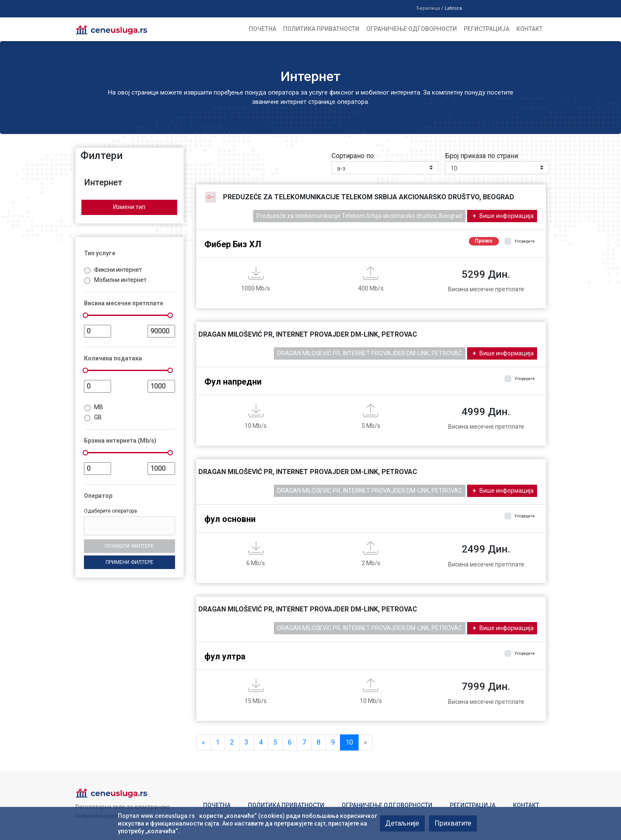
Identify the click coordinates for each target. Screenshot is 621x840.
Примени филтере (129, 562)
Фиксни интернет (118, 270)
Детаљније (402, 823)
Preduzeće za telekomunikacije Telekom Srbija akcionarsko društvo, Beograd (359, 216)
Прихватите (453, 823)
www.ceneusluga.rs (168, 816)
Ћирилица (428, 8)
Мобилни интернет (120, 280)
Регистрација (487, 29)
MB (99, 407)
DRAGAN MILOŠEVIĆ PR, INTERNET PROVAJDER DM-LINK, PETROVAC (370, 353)
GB (98, 417)
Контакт (529, 29)
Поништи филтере (129, 546)
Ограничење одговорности (412, 29)
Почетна (263, 29)
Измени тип (129, 207)
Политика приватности (321, 29)
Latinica (453, 8)
